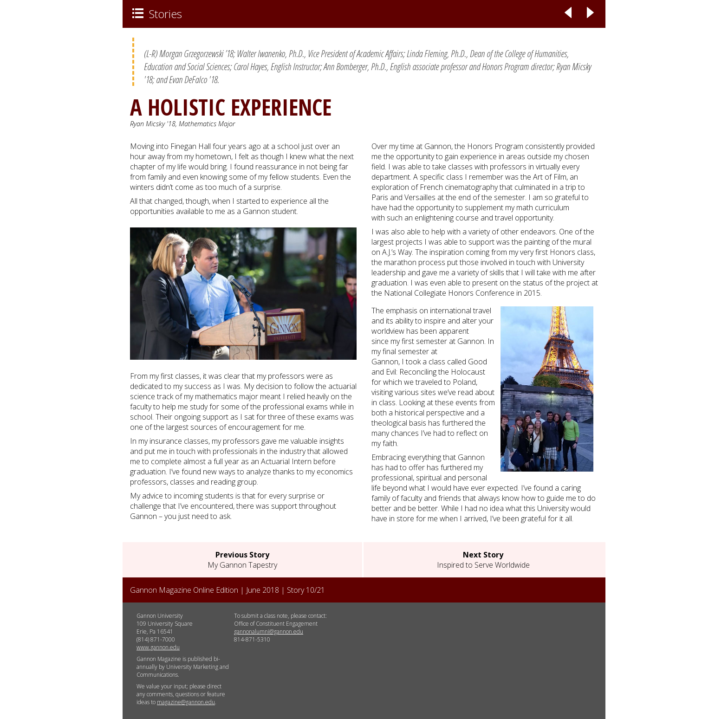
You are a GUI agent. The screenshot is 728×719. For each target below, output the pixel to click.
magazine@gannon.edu (186, 702)
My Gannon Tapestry (242, 560)
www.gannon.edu (158, 647)
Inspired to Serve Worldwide (483, 560)
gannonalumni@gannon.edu (269, 632)
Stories (157, 14)
